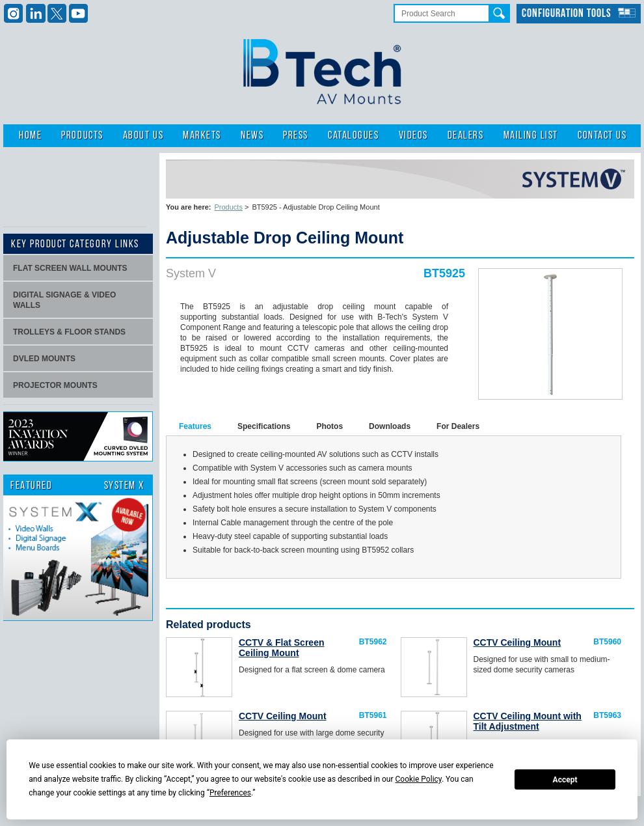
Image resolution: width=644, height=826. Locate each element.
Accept (565, 780)
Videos (413, 136)
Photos (329, 426)
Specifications (264, 426)
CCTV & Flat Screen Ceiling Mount (281, 648)
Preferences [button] (230, 793)
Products (82, 136)
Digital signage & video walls (64, 300)
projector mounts (55, 385)
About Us (143, 136)
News (252, 136)
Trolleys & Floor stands (69, 332)
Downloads (390, 426)
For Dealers (458, 426)
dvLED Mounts (44, 359)
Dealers (466, 136)
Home (30, 136)
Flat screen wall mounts (70, 268)
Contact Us (602, 136)
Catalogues (353, 136)
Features (195, 426)
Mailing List (531, 136)
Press (296, 136)
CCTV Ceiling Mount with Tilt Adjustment (528, 721)
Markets (202, 136)
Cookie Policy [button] (419, 779)
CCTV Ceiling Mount (517, 642)
